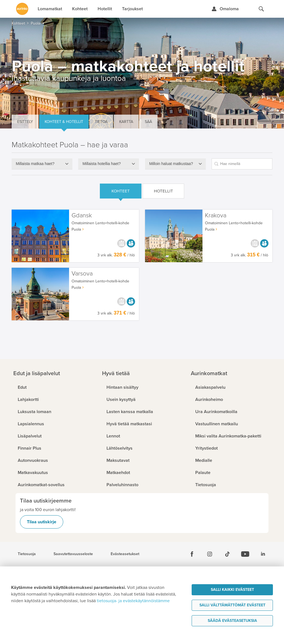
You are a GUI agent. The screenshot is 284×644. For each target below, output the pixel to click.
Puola (76, 229)
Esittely (25, 122)
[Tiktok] (227, 554)
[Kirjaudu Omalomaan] (225, 9)
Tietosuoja (27, 554)
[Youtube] (245, 554)
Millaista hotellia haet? (102, 164)
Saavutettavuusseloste (73, 554)
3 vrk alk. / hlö (116, 255)
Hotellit (163, 191)
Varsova (82, 274)
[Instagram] (210, 554)
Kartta (126, 122)
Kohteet (121, 191)
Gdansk (82, 216)
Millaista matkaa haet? (35, 164)
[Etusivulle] (22, 9)
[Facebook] (192, 554)
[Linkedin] (263, 554)
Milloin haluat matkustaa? (171, 164)
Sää (148, 122)
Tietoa (101, 122)
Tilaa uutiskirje (42, 522)
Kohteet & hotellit (64, 122)
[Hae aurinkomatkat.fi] (261, 9)
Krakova (216, 216)
